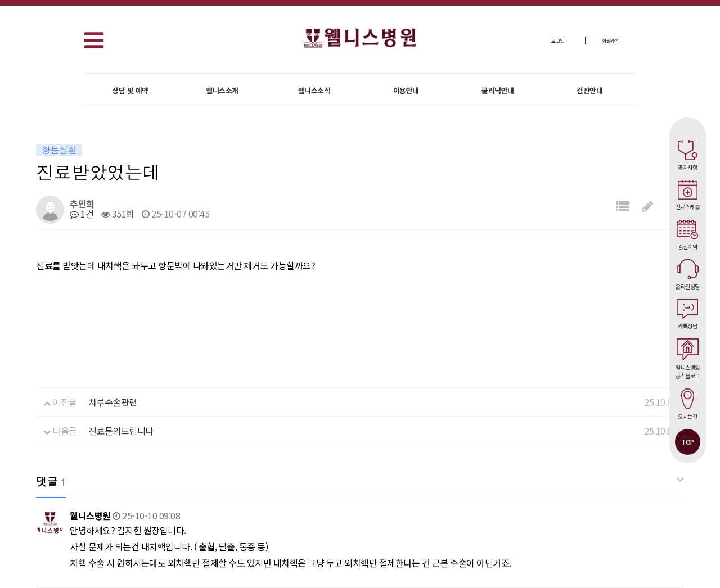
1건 (82, 214)
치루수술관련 (113, 402)
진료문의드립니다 (121, 431)
